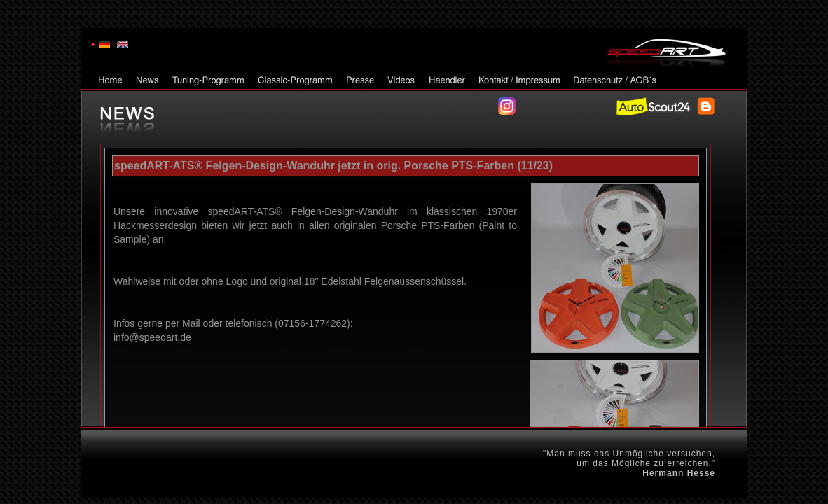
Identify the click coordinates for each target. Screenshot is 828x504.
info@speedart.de (152, 337)
